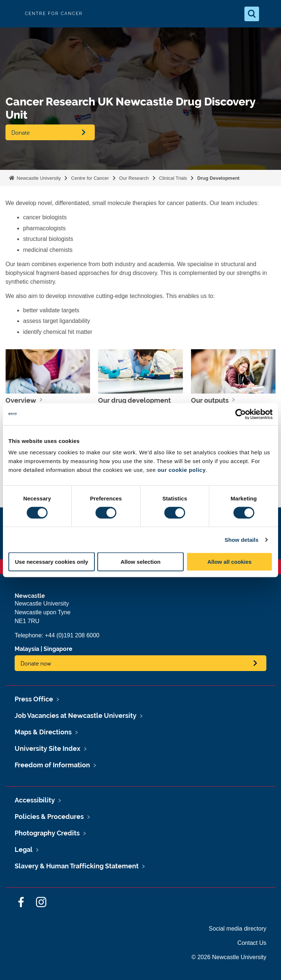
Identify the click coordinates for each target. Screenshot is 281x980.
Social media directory (238, 929)
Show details (242, 539)
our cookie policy (181, 470)
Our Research (134, 178)
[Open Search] (252, 14)
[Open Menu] (269, 14)
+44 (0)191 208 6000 (72, 635)
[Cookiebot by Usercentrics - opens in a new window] (241, 414)
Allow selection (140, 562)
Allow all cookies (230, 562)
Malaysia (27, 649)
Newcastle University (38, 178)
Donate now (36, 663)
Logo (12, 14)
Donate (20, 132)
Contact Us (252, 943)
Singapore (58, 649)
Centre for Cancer (90, 178)
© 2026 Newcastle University (229, 957)
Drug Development (218, 178)
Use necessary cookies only (52, 562)
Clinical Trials (173, 178)
